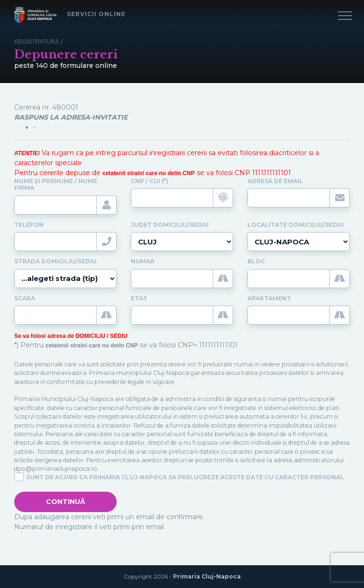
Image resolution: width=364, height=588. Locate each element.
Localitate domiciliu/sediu (296, 225)
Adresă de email (275, 181)
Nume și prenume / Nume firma (56, 185)
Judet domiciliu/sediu (170, 225)
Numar (143, 261)
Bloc (256, 261)
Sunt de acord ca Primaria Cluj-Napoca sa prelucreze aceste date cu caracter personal (185, 477)
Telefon (29, 225)
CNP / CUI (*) (150, 181)
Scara (25, 299)
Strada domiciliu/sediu (55, 261)
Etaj (139, 299)
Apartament (269, 299)
